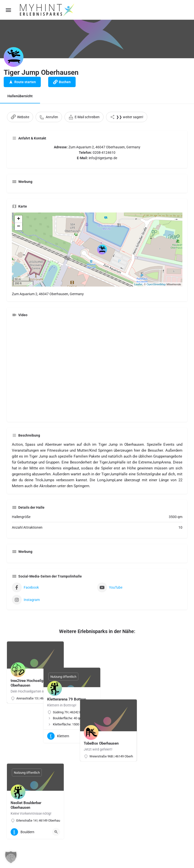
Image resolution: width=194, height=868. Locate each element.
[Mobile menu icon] (8, 10)
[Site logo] (47, 10)
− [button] (18, 227)
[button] (11, 857)
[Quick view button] (118, 710)
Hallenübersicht (20, 96)
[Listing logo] (14, 57)
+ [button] (18, 219)
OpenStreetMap (156, 284)
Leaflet (138, 284)
